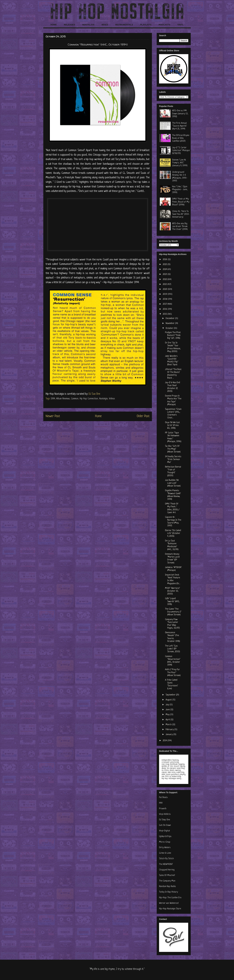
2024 (165, 269)
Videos (112, 399)
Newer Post (53, 416)
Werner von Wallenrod (169, 903)
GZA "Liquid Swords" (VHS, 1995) (172, 601)
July (168, 705)
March (169, 725)
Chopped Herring (167, 870)
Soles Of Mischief (167, 875)
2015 (165, 314)
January (169, 735)
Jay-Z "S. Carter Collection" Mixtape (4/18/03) (181, 151)
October (170, 328)
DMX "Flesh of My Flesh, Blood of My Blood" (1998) (181, 202)
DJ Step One (165, 820)
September (171, 695)
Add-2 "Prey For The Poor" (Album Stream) (173, 672)
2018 (165, 299)
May (168, 715)
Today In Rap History (168, 892)
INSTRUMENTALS (124, 25)
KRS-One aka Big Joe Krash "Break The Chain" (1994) (180, 226)
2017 (165, 304)
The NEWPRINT (166, 864)
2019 (165, 294)
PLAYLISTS (146, 25)
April (168, 720)
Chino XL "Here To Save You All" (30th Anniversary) (181, 214)
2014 (165, 741)
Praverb (163, 809)
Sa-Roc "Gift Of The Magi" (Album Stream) (173, 449)
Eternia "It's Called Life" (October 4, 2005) (173, 533)
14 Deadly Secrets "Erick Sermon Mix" (173, 459)
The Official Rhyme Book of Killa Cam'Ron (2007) (181, 138)
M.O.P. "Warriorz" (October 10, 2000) (173, 591)
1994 (53, 399)
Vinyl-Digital (164, 831)
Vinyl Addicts (165, 814)
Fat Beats (163, 797)
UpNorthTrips (165, 837)
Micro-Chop (165, 842)
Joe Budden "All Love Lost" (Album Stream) (173, 483)
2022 (165, 279)
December (170, 318)
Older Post (143, 416)
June (168, 710)
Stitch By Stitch (166, 859)
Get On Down (165, 825)
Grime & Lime (165, 853)
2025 (165, 264)
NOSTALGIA (88, 25)
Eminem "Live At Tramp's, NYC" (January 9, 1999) (180, 163)
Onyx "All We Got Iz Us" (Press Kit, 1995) (172, 425)
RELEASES (69, 25)
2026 (165, 260)
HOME (54, 25)
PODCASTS (164, 25)
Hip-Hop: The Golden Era (170, 898)
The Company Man (167, 881)
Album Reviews (63, 399)
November (170, 323)
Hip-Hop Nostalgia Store (170, 909)
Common (75, 399)
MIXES (105, 25)
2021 (165, 284)
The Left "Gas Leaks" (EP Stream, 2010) (173, 649)
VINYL (180, 25)
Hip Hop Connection (89, 399)
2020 (165, 289)
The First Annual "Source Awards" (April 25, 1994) (180, 126)
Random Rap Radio (167, 886)
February (170, 730)
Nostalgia (103, 399)
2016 (165, 309)
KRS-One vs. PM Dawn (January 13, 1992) (180, 114)
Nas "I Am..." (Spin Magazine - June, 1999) (180, 190)
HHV (161, 803)
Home (98, 416)
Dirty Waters (165, 848)
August (169, 700)
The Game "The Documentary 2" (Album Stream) (173, 612)
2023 (165, 274)
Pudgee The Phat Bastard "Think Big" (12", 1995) (173, 335)
